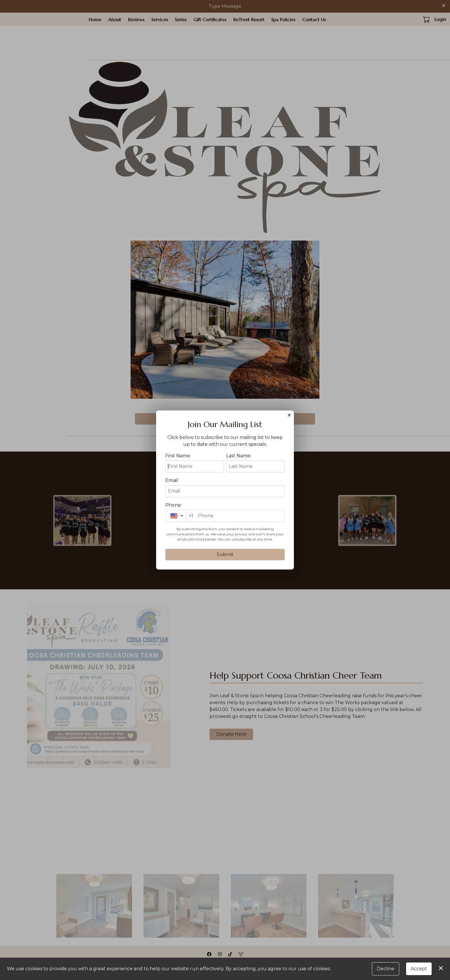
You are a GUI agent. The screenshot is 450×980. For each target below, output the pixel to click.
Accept (419, 969)
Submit (225, 554)
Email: (172, 480)
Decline (386, 969)
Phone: (173, 505)
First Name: (178, 456)
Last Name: (239, 456)
